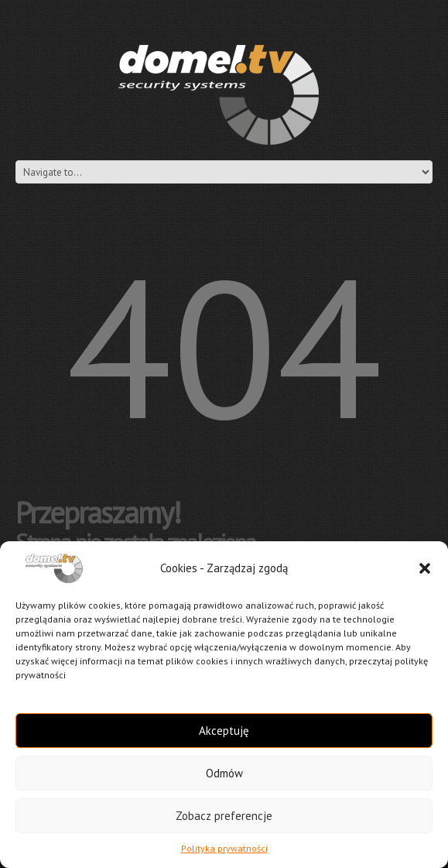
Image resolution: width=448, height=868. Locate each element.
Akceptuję (224, 731)
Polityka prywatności (224, 848)
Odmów (224, 773)
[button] (425, 568)
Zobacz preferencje (224, 816)
